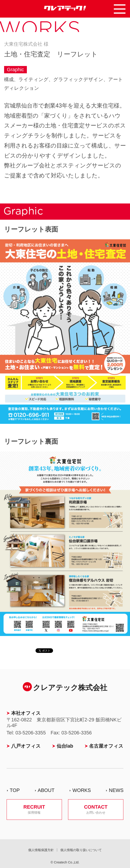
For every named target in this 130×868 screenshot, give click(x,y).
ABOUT (46, 790)
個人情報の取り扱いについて (81, 850)
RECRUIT (34, 809)
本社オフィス (26, 713)
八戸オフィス (26, 746)
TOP (15, 790)
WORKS (82, 790)
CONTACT (96, 809)
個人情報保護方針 (41, 850)
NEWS (116, 790)
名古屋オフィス (106, 746)
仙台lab (65, 746)
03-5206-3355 (31, 733)
